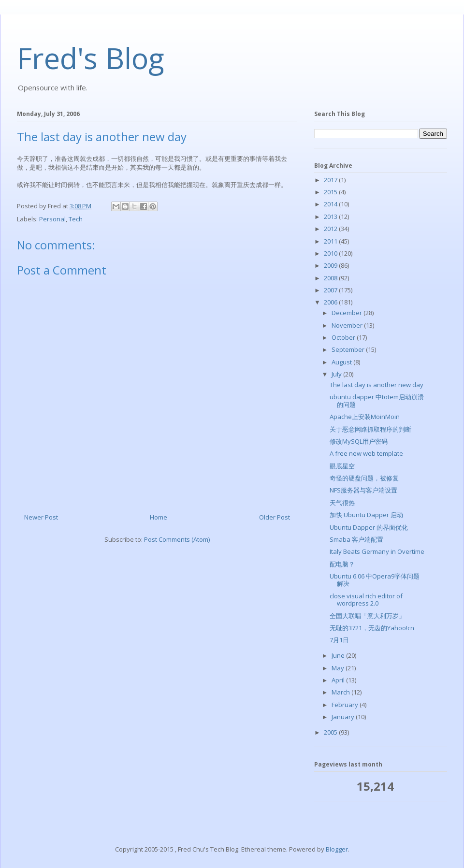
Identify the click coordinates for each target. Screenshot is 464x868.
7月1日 (339, 640)
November (348, 325)
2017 (331, 180)
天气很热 (342, 503)
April (339, 680)
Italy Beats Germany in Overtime (377, 551)
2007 (331, 290)
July (337, 374)
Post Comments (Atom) (177, 539)
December (348, 313)
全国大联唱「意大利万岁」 (367, 616)
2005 (331, 732)
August (342, 362)
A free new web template (366, 453)
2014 (331, 204)
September (349, 349)
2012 (331, 229)
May (339, 668)
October (344, 337)
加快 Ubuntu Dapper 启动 (366, 515)
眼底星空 (342, 466)
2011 (331, 241)
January (344, 717)
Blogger (337, 849)
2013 (331, 217)
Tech (76, 219)
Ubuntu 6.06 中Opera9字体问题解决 (375, 580)
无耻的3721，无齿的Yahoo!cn (372, 628)
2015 (331, 192)
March (341, 692)
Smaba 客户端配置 (356, 539)
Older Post (275, 517)
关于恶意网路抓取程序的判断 (370, 429)
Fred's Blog (91, 58)
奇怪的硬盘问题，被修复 (364, 478)
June (339, 655)
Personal (52, 219)
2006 (331, 302)
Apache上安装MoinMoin (365, 417)
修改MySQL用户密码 (359, 441)
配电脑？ (342, 564)
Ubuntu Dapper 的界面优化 (369, 527)
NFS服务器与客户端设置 (363, 490)
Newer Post (41, 517)
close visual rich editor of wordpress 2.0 (366, 600)
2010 (331, 253)
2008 (331, 278)
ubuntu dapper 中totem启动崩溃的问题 (377, 401)
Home (159, 517)
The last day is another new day (377, 385)
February (346, 705)
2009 (331, 265)
